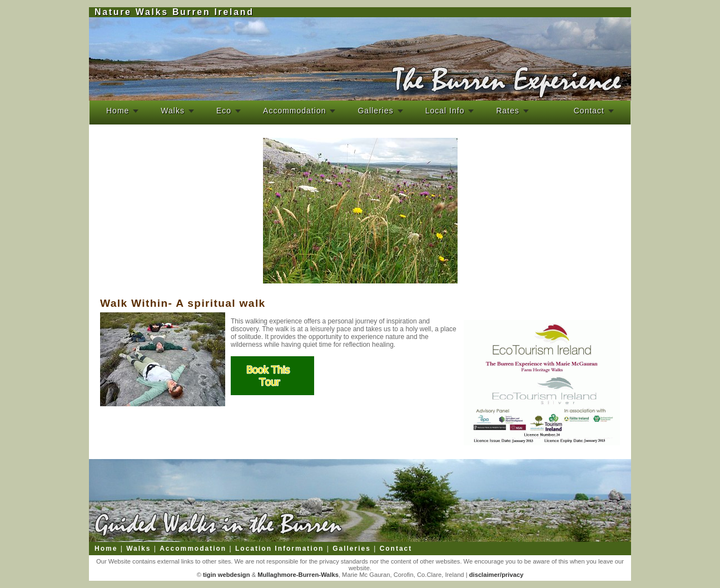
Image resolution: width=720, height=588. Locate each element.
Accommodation (294, 111)
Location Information (279, 549)
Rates (508, 111)
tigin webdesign (226, 575)
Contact (589, 111)
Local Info (445, 111)
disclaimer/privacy (496, 575)
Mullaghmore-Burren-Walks (297, 575)
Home (118, 111)
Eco (224, 111)
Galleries (375, 111)
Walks (173, 111)
